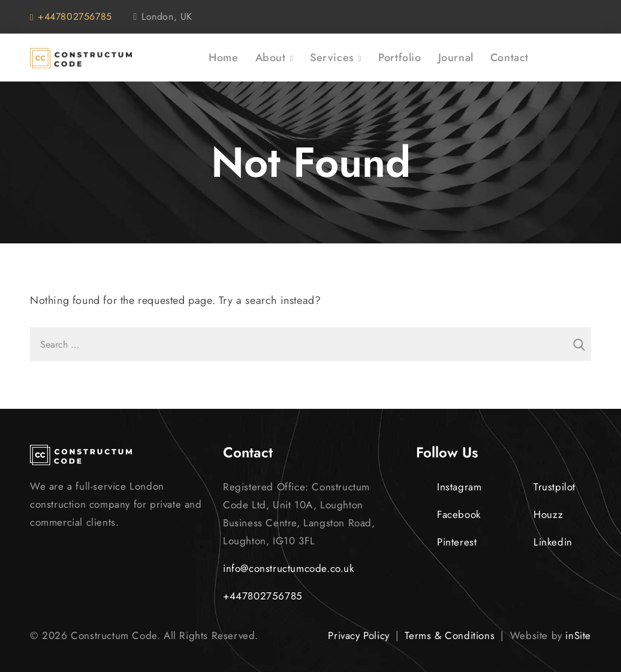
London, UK (163, 16)
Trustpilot (544, 487)
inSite (578, 635)
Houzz (538, 514)
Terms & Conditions (450, 635)
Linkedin (542, 542)
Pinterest (446, 542)
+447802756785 (71, 16)
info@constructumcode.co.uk (289, 568)
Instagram (449, 487)
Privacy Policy (358, 635)
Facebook (448, 514)
